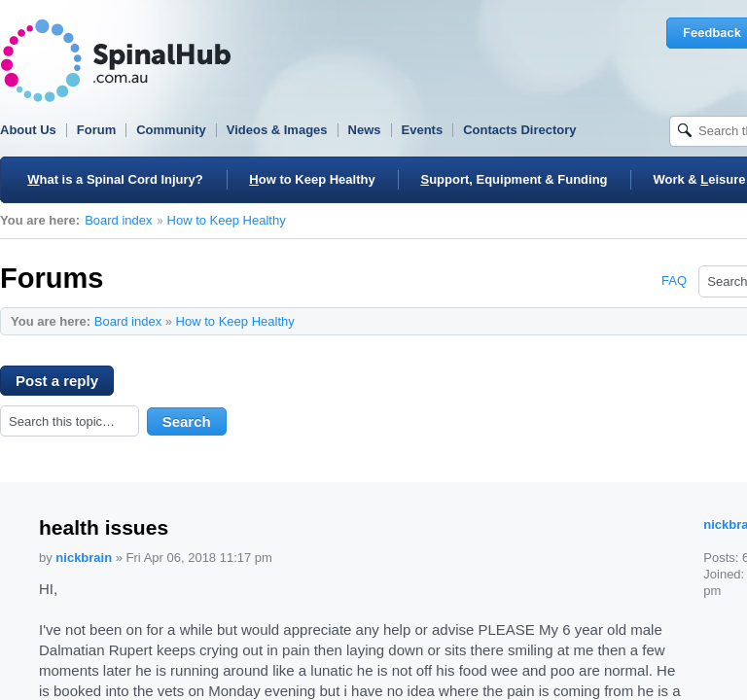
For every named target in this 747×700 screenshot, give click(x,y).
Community (171, 130)
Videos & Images (277, 130)
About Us (28, 130)
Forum (96, 130)
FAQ (674, 280)
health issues (104, 527)
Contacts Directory (519, 130)
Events (423, 130)
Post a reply (65, 384)
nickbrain (84, 558)
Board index (118, 220)
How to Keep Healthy (227, 220)
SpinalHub (116, 61)
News (365, 130)
